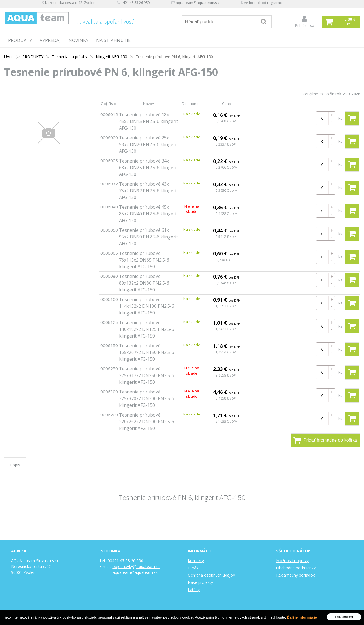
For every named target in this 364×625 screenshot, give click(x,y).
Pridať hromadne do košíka (325, 440)
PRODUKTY (20, 40)
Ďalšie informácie (302, 617)
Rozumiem (344, 617)
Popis (15, 465)
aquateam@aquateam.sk (243, 4)
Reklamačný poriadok (295, 575)
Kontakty (196, 561)
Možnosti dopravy (292, 561)
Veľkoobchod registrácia (313, 4)
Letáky (194, 590)
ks (340, 118)
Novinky (78, 40)
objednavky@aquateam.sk (136, 566)
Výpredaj (50, 40)
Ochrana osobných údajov (211, 575)
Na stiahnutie (113, 40)
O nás (193, 568)
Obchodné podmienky (296, 568)
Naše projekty (200, 582)
